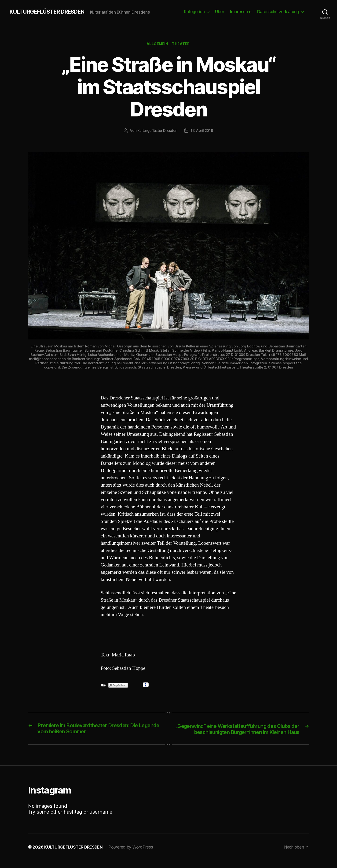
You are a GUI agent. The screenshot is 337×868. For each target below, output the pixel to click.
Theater (182, 44)
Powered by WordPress (133, 855)
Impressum (241, 12)
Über (220, 12)
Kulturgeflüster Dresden (157, 131)
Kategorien (194, 12)
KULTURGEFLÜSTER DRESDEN (49, 12)
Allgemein (157, 44)
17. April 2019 (202, 131)
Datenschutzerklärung (278, 12)
